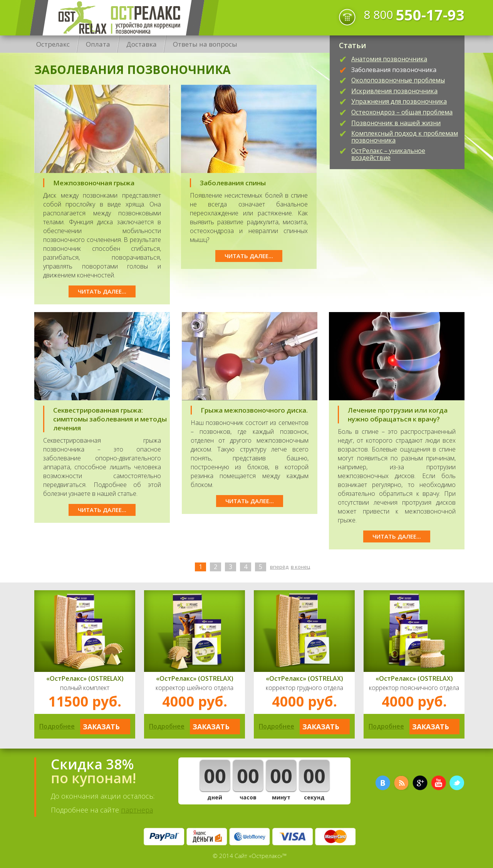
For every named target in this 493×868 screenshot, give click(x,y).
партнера (137, 810)
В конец (300, 567)
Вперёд (279, 567)
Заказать (101, 727)
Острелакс (117, 18)
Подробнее (57, 726)
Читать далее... (102, 291)
